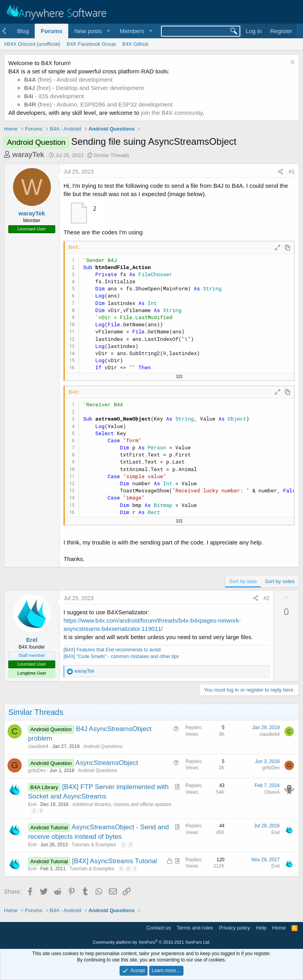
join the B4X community (172, 113)
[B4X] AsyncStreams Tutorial (114, 861)
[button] (108, 31)
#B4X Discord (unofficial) (32, 44)
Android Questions (103, 746)
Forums (51, 31)
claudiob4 (38, 746)
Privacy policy (235, 928)
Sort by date (243, 581)
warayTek (28, 155)
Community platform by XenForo (151, 942)
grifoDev (37, 771)
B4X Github (136, 44)
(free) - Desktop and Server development (84, 88)
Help (261, 928)
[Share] (281, 172)
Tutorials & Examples (94, 845)
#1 (292, 172)
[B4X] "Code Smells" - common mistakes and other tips (121, 656)
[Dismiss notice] (291, 63)
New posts (88, 31)
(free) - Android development (68, 79)
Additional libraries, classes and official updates (122, 804)
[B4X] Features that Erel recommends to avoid (112, 650)
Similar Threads (111, 155)
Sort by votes (280, 581)
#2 (267, 598)
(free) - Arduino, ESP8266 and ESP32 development (98, 104)
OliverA (272, 792)
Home (279, 928)
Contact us (159, 928)
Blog (23, 31)
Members (132, 31)
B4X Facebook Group (91, 44)
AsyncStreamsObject (107, 763)
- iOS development (54, 96)
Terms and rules (195, 928)
